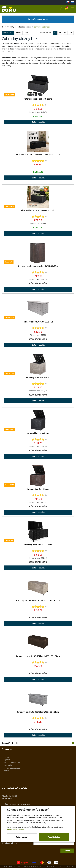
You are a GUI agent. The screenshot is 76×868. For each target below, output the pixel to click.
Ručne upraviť (22, 837)
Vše (71, 33)
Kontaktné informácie (15, 788)
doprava (7, 760)
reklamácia (8, 765)
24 (60, 33)
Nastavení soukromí (66, 866)
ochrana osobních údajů (12, 768)
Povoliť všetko (54, 837)
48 (65, 33)
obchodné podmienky (12, 763)
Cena (26, 33)
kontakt (6, 771)
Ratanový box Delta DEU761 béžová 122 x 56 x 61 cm (38, 601)
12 (55, 33)
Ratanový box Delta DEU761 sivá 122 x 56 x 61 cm (38, 712)
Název (18, 33)
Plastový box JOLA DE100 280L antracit (38, 210)
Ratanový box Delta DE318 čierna (38, 99)
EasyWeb (25, 866)
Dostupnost (8, 33)
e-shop (6, 757)
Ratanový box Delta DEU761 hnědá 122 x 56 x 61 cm (38, 656)
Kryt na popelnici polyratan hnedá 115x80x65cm (38, 266)
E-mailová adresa (9, 843)
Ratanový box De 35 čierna (38, 433)
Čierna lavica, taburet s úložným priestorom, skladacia (38, 155)
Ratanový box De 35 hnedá (38, 489)
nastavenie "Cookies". (16, 830)
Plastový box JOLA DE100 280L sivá (38, 322)
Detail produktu (38, 122)
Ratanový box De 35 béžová (38, 378)
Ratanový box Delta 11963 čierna (38, 545)
